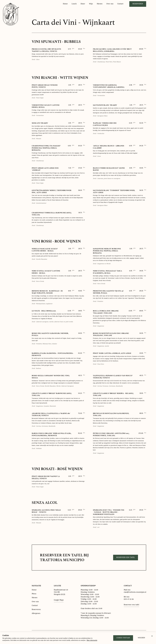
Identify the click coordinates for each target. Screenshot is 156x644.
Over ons (35, 602)
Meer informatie (92, 641)
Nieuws (35, 598)
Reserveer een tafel (126, 558)
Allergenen (36, 614)
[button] (152, 636)
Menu (34, 594)
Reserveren (138, 4)
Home (34, 590)
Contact (35, 606)
